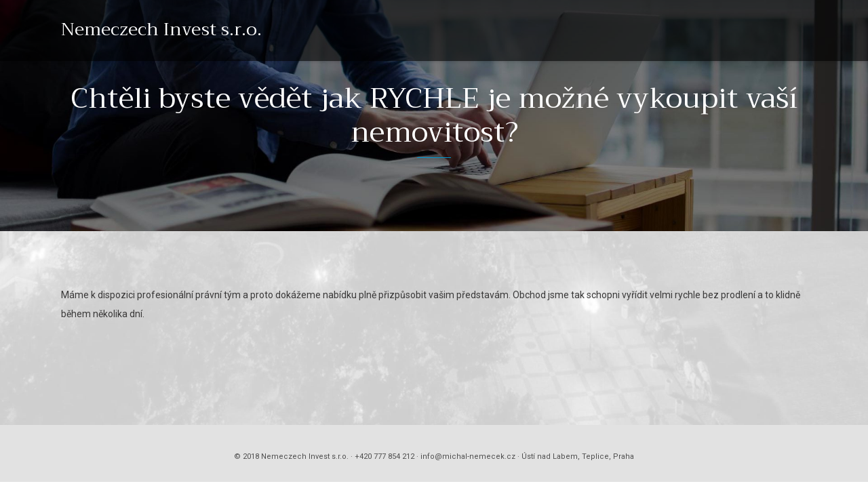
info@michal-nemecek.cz (468, 456)
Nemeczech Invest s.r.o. (161, 29)
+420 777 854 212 (384, 456)
